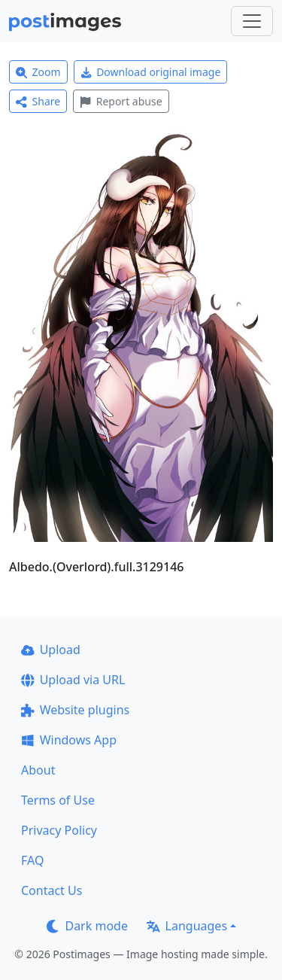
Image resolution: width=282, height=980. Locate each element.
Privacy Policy (59, 830)
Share (38, 101)
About (38, 770)
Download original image (151, 72)
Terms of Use (58, 800)
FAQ (32, 860)
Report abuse (121, 101)
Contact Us (52, 890)
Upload (51, 650)
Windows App (69, 740)
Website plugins (75, 710)
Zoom (38, 72)
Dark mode (87, 926)
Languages (187, 926)
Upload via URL (73, 680)
